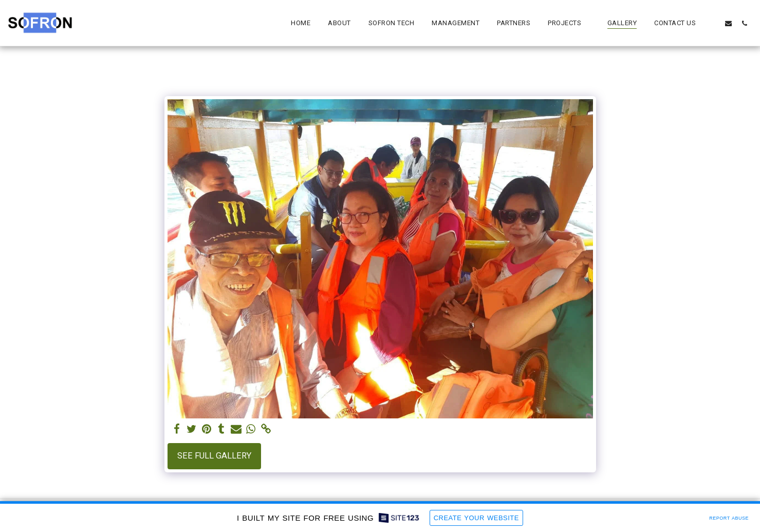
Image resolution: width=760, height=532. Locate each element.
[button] (569, 23)
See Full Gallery (214, 456)
